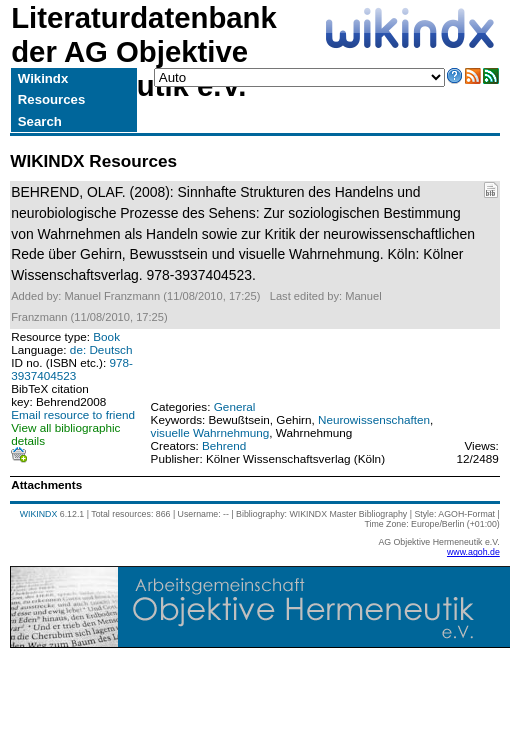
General (235, 406)
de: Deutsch (101, 349)
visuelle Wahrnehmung (210, 432)
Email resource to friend (73, 414)
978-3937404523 (72, 369)
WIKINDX (39, 514)
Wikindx (43, 78)
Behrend (224, 445)
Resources (51, 99)
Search (40, 121)
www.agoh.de (473, 552)
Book (106, 336)
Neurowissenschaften (374, 419)
